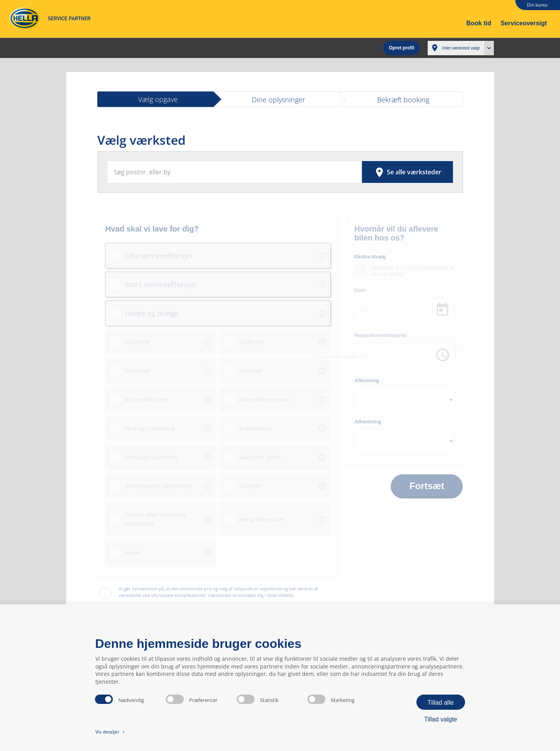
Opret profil (401, 47)
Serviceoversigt (524, 23)
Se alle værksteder (407, 170)
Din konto (537, 5)
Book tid (479, 23)
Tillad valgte (441, 719)
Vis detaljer (111, 732)
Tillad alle (441, 703)
